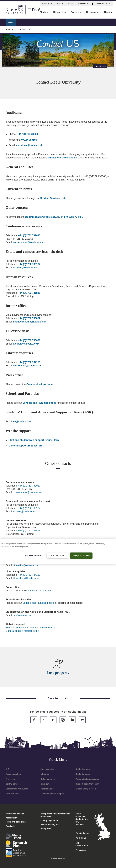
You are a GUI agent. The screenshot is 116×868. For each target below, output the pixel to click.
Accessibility (10, 14)
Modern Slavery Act (50, 825)
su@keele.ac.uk (22, 422)
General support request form (26, 446)
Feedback (10, 826)
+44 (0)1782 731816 (29, 293)
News (96, 21)
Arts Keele (10, 779)
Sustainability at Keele (86, 789)
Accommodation (13, 774)
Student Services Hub (53, 198)
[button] (93, 3)
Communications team (40, 384)
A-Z (7, 769)
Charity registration (49, 820)
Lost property (58, 673)
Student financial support (52, 794)
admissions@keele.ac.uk (62, 158)
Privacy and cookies (15, 814)
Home (8, 29)
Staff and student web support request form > (30, 628)
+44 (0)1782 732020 (29, 235)
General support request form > (23, 631)
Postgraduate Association (87, 779)
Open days (45, 784)
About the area (62, 21)
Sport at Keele (47, 789)
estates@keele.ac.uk (25, 268)
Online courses (47, 779)
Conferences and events (17, 789)
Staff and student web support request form (34, 440)
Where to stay (44, 21)
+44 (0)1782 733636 (29, 340)
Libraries (45, 774)
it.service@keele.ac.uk (26, 344)
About (16, 29)
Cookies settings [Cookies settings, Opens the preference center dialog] (33, 555)
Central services (13, 784)
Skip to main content (15, 14)
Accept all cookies (81, 555)
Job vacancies (47, 769)
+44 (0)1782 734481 (72, 217)
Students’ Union (83, 774)
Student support (83, 769)
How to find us (26, 21)
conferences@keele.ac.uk (28, 242)
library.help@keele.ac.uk (27, 366)
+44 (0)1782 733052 (29, 318)
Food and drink (13, 794)
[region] (58, 551)
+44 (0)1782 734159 (29, 362)
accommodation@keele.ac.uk (42, 217)
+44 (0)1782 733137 (29, 264)
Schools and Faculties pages (39, 403)
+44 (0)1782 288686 (28, 134)
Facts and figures (81, 21)
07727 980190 (29, 140)
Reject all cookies (58, 555)
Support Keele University (87, 784)
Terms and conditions (16, 822)
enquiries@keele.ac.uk (29, 145)
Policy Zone (46, 829)
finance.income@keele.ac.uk (30, 322)
